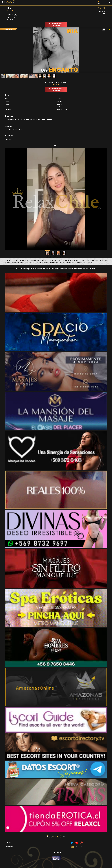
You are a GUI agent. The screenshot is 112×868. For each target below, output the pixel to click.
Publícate (79, 847)
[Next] (109, 50)
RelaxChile (56, 84)
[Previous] (3, 50)
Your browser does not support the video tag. (56, 199)
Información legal (56, 852)
